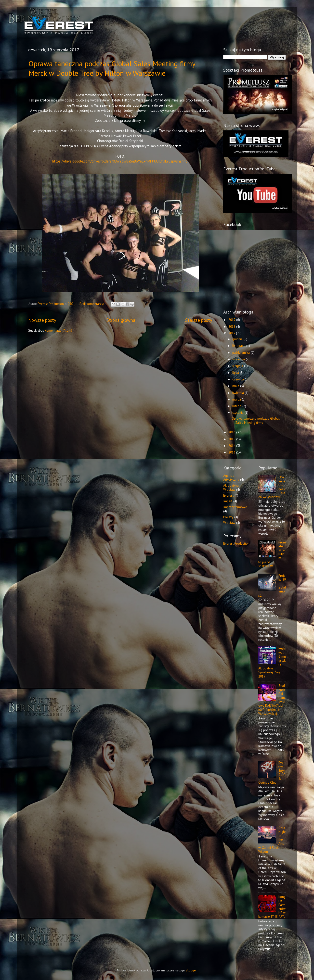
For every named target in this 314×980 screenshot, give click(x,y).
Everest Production (236, 543)
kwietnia (239, 393)
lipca (236, 373)
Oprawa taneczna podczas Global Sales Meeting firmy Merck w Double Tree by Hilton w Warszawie (112, 68)
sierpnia (238, 366)
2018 (232, 327)
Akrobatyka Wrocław (231, 487)
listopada (239, 346)
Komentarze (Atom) (58, 330)
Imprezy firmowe (235, 507)
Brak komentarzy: (92, 304)
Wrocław (229, 523)
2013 (232, 452)
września (239, 359)
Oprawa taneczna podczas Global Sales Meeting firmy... (256, 420)
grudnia (238, 339)
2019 (232, 320)
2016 (232, 432)
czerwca (239, 379)
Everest (228, 495)
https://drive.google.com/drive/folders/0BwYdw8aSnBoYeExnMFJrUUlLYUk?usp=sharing (120, 161)
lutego (237, 406)
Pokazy (228, 517)
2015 (232, 439)
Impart (228, 501)
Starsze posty (199, 320)
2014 (232, 446)
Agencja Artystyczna (231, 477)
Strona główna (121, 320)
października (242, 352)
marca (237, 399)
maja (236, 386)
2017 (232, 333)
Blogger (191, 970)
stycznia (238, 413)
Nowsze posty (42, 320)
